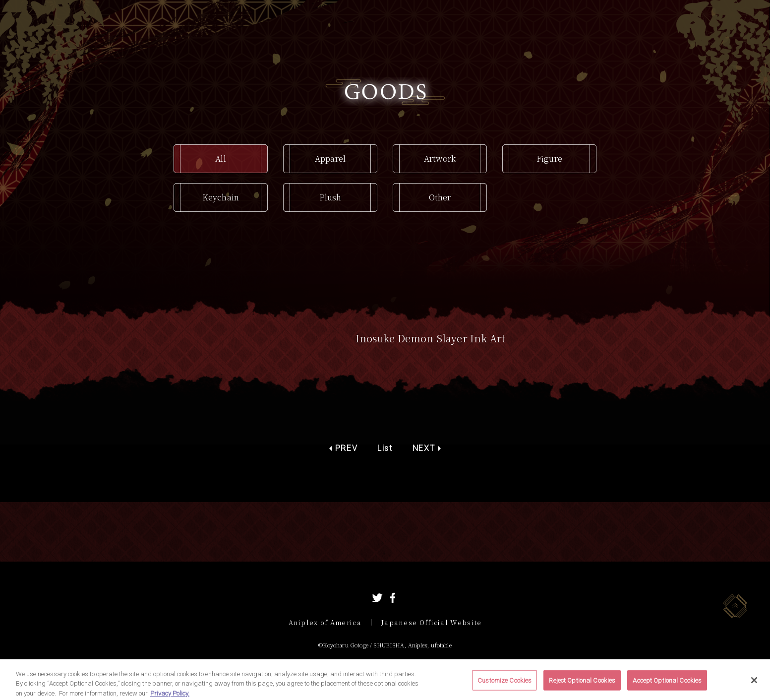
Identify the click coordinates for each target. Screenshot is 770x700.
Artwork (440, 159)
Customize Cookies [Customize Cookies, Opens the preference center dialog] (504, 686)
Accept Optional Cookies (667, 686)
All (220, 159)
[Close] (754, 686)
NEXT (424, 448)
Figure (549, 159)
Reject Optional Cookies (582, 686)
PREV (346, 448)
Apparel (330, 159)
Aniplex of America (325, 622)
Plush (330, 197)
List (385, 448)
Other (440, 197)
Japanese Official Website (432, 622)
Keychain (221, 197)
